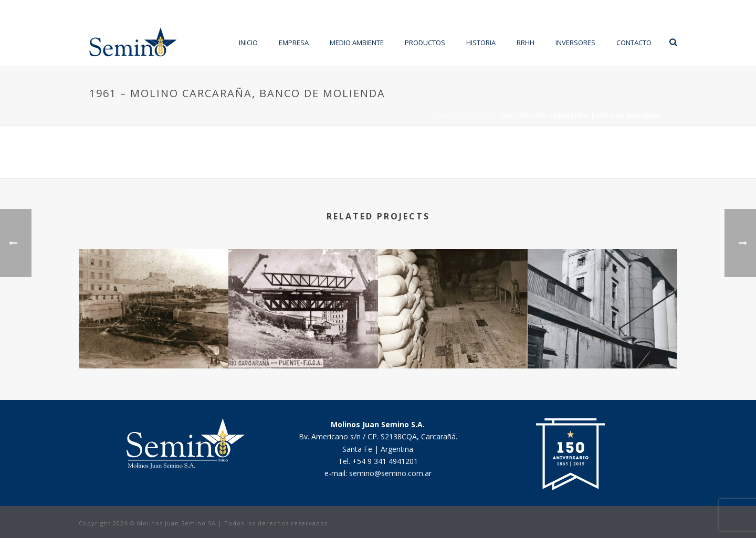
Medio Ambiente (357, 43)
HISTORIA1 (474, 115)
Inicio (248, 43)
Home (441, 115)
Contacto (634, 43)
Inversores (575, 43)
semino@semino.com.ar (390, 473)
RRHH (526, 43)
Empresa (294, 43)
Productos (425, 43)
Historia (481, 43)
